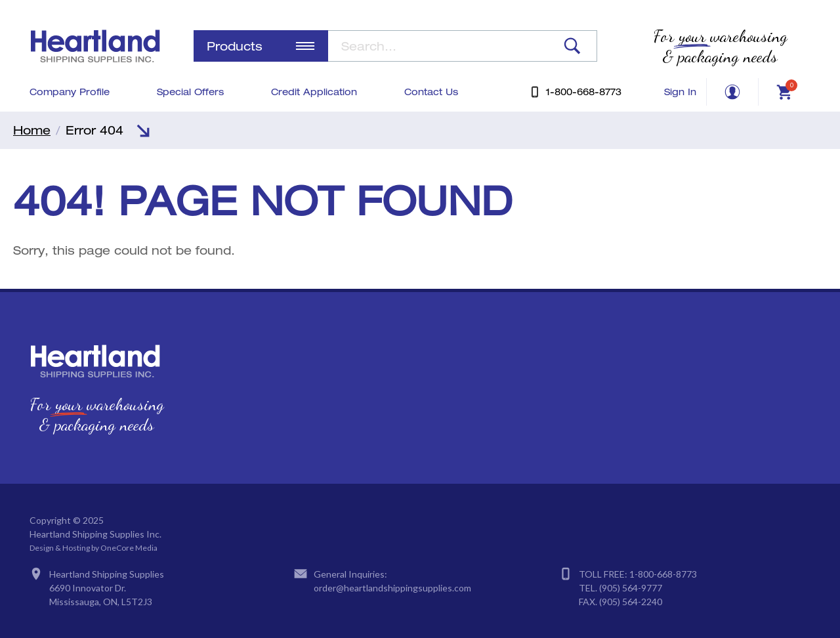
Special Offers (190, 92)
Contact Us (431, 92)
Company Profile (70, 92)
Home (32, 130)
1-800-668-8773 (663, 574)
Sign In (680, 92)
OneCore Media (129, 548)
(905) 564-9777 (631, 588)
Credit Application (314, 92)
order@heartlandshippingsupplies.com (392, 588)
